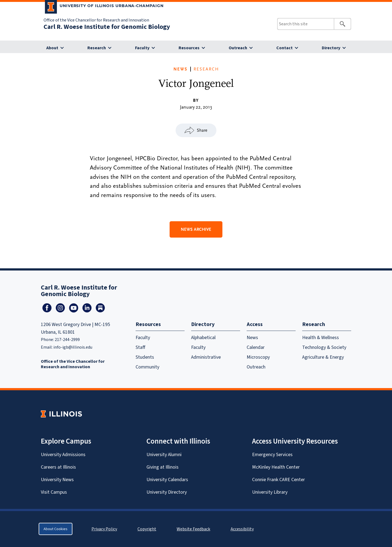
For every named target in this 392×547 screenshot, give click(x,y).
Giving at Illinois (163, 467)
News (180, 69)
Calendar (256, 347)
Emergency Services (272, 454)
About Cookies (56, 529)
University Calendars (167, 480)
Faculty (142, 48)
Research (97, 48)
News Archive (196, 229)
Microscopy (258, 357)
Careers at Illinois (58, 467)
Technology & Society (324, 347)
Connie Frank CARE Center (278, 480)
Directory (331, 48)
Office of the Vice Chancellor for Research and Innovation (96, 20)
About (52, 48)
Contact (284, 48)
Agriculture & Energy (323, 357)
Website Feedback (194, 529)
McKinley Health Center (276, 467)
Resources (189, 48)
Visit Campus (54, 492)
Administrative (206, 357)
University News (57, 480)
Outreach (238, 48)
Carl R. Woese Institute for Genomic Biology (107, 27)
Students (145, 357)
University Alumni (164, 454)
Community (147, 367)
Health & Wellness (321, 337)
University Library (270, 492)
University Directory (167, 492)
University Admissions (63, 454)
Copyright (147, 529)
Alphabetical (203, 337)
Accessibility (242, 529)
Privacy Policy (104, 529)
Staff (140, 347)
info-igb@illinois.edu (73, 347)
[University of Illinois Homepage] (61, 414)
